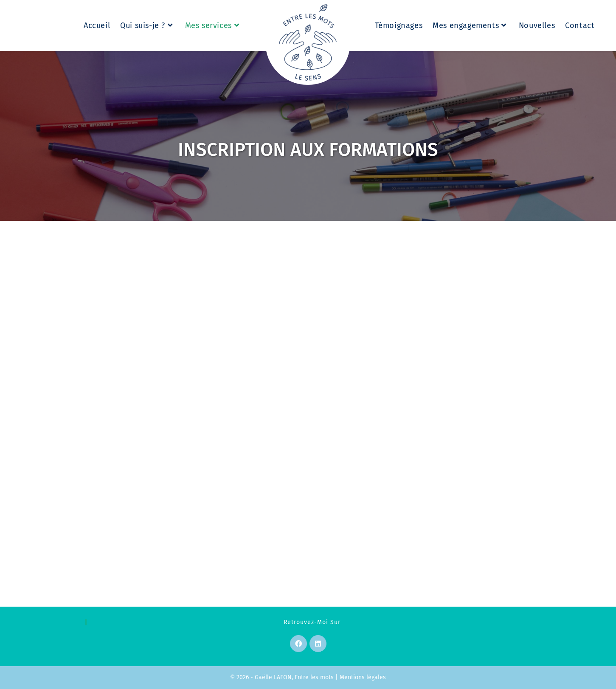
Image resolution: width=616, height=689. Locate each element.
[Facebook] (298, 644)
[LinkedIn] (318, 644)
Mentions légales (363, 677)
